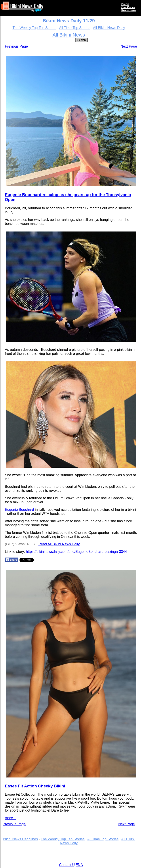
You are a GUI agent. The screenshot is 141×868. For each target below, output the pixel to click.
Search (82, 40)
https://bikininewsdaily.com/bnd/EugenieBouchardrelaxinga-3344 (76, 552)
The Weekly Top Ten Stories (34, 28)
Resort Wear (129, 10)
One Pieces (128, 7)
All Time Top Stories (75, 28)
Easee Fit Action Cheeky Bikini (35, 786)
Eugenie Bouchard (19, 510)
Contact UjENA (71, 865)
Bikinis (125, 4)
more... (10, 818)
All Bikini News (69, 35)
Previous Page (16, 46)
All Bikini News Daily (109, 28)
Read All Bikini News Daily (59, 544)
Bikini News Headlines (20, 839)
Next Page (129, 46)
